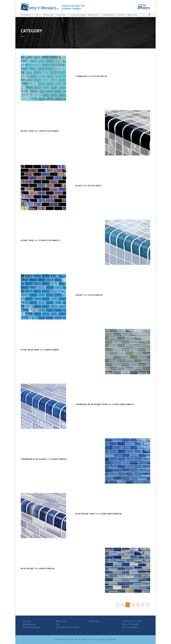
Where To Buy (62, 621)
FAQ (58, 624)
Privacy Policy (95, 621)
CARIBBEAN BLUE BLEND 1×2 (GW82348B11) (46, 459)
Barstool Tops (48, 15)
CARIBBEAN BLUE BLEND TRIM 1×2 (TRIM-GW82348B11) (107, 404)
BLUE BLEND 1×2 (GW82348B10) (39, 568)
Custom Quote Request (32, 627)
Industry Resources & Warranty (68, 627)
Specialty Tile (93, 15)
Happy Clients (134, 15)
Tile (37, 15)
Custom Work (61, 15)
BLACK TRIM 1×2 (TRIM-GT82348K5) (41, 131)
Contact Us (122, 15)
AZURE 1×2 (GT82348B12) (90, 295)
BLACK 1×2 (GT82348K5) (89, 186)
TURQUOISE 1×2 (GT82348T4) (92, 76)
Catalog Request (109, 15)
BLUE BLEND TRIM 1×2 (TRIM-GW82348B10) (100, 514)
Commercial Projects (78, 15)
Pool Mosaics (26, 15)
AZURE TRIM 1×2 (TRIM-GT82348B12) (42, 240)
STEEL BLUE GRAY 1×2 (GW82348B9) (42, 350)
